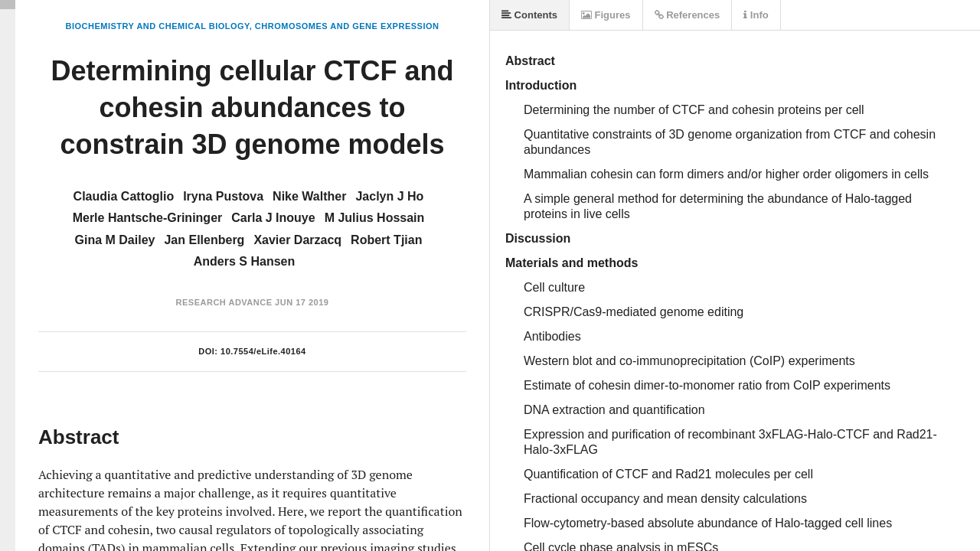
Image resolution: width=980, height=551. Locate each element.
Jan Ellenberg (204, 240)
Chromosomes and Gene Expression (347, 26)
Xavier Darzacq (297, 240)
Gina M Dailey (115, 240)
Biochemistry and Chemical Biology (158, 26)
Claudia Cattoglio (124, 196)
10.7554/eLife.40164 (263, 351)
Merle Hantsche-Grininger (148, 218)
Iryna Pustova (223, 196)
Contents (529, 15)
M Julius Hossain (375, 218)
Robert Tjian (386, 240)
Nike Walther (309, 196)
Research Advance (224, 302)
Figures (606, 15)
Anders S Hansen (244, 261)
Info (756, 15)
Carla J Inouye (273, 218)
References (688, 15)
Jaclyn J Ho (389, 196)
